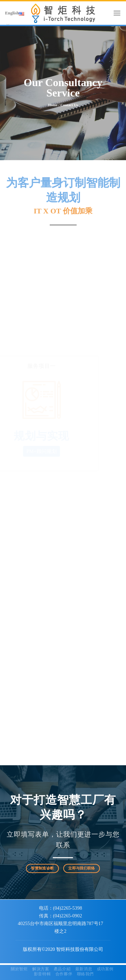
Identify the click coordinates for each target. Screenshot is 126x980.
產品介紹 (62, 969)
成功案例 (105, 969)
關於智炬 (19, 969)
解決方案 (41, 969)
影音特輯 (42, 974)
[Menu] (117, 13)
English (15, 16)
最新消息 (84, 969)
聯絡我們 (85, 974)
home (53, 105)
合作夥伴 (64, 974)
